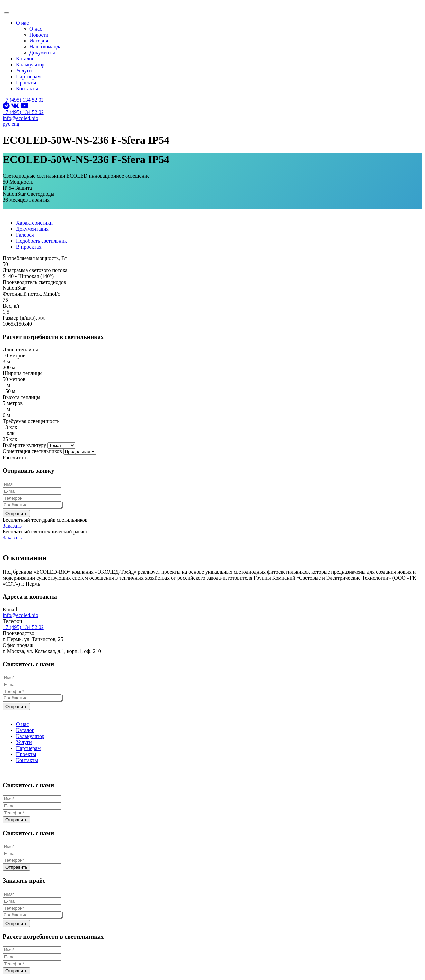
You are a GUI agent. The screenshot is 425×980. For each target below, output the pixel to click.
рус (6, 124)
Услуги (24, 71)
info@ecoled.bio (20, 118)
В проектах (29, 247)
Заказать (12, 527)
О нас (22, 23)
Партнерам (28, 77)
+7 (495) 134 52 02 (23, 100)
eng (15, 124)
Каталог (25, 59)
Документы (42, 53)
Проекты (26, 82)
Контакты (27, 88)
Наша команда (45, 47)
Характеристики (34, 223)
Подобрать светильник (42, 241)
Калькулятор (30, 65)
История (39, 41)
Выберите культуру (24, 445)
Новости (39, 35)
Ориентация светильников (32, 451)
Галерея (25, 235)
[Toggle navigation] (7, 13)
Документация (32, 229)
